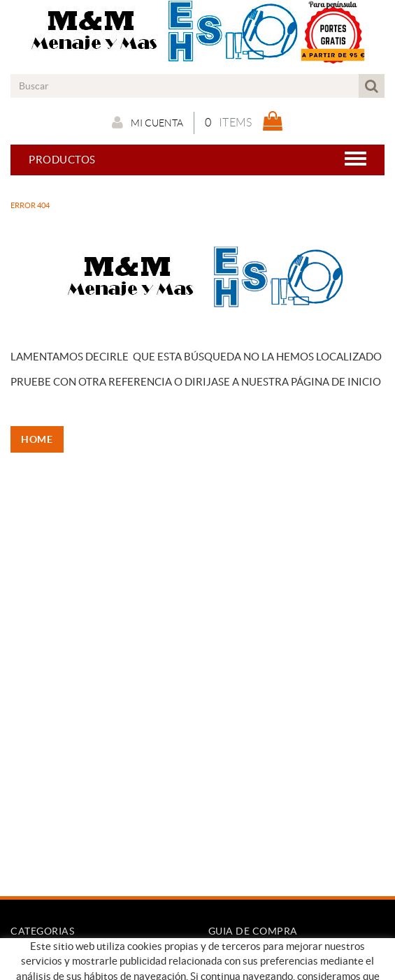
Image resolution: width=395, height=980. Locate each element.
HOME (38, 439)
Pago (221, 969)
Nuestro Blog (44, 969)
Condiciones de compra (267, 955)
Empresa (31, 955)
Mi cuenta (148, 122)
